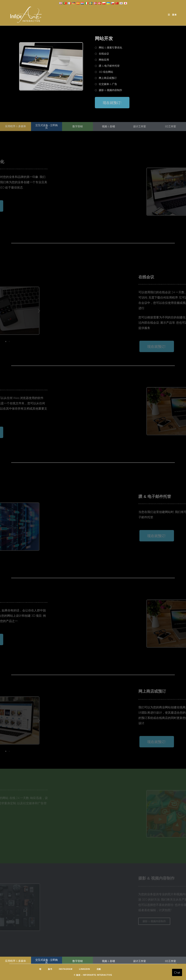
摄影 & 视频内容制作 (110, 90)
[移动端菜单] (172, 15)
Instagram (66, 969)
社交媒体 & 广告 (108, 84)
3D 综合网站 (106, 72)
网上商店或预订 (108, 78)
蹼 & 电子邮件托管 (109, 66)
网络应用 (104, 60)
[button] (9, 311)
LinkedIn (85, 969)
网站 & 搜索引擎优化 (110, 47)
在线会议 (104, 54)
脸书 (50, 969)
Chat (177, 972)
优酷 (99, 969)
